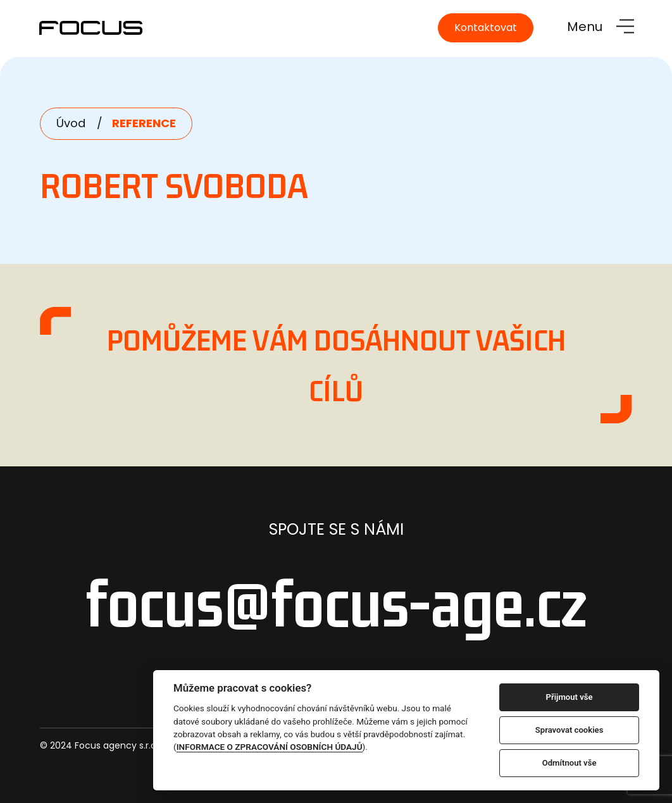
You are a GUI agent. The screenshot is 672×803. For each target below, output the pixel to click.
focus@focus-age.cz (336, 603)
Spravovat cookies (569, 730)
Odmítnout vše (569, 763)
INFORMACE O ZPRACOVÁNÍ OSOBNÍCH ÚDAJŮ (270, 747)
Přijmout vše (569, 697)
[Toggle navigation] (600, 27)
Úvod (71, 123)
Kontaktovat (486, 28)
